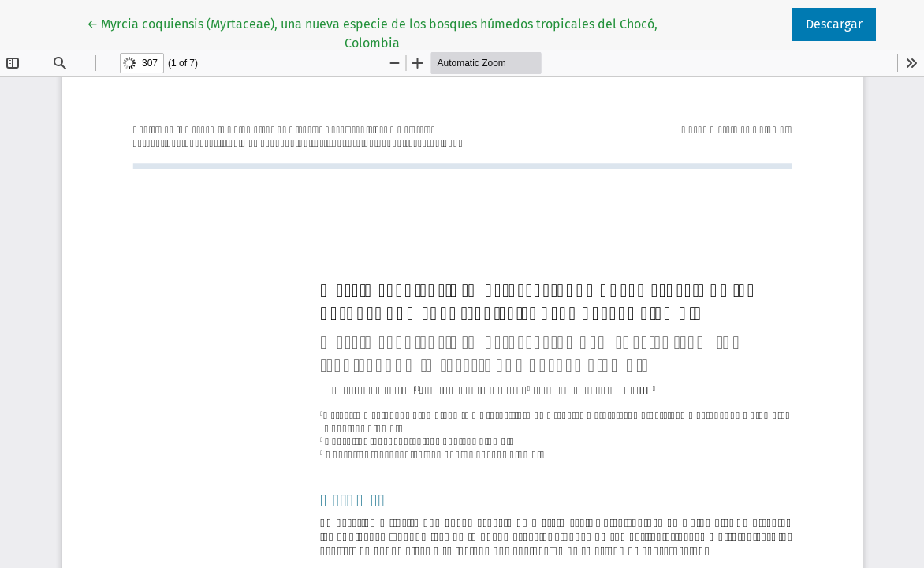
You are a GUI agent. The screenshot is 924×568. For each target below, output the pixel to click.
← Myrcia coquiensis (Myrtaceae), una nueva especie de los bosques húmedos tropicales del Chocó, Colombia (372, 32)
